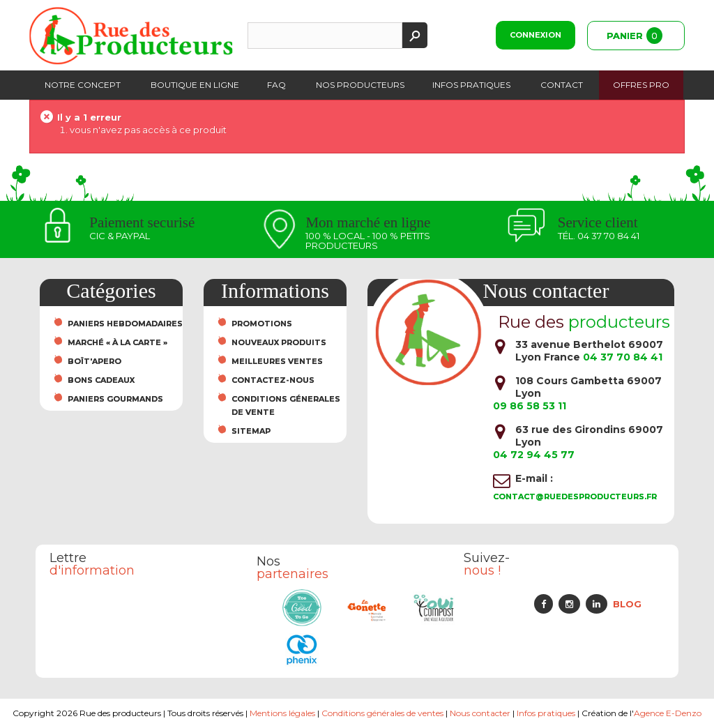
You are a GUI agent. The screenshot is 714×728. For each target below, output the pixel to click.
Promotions (262, 324)
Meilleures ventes (277, 361)
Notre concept (83, 85)
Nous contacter (481, 713)
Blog (627, 604)
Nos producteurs (360, 85)
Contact (562, 85)
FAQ (276, 85)
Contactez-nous (273, 380)
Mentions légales (283, 713)
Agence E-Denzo (668, 713)
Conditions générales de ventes (383, 713)
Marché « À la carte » (117, 342)
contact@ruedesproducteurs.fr (575, 496)
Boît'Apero (94, 361)
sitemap (251, 431)
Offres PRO (641, 85)
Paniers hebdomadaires (125, 324)
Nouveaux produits (279, 342)
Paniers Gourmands (115, 399)
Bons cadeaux (101, 380)
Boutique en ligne (195, 85)
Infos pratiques (471, 85)
